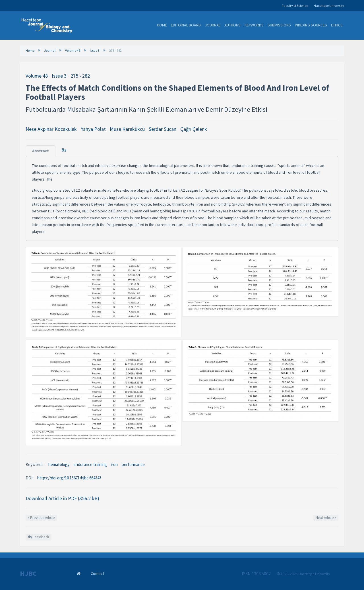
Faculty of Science (295, 6)
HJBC (28, 574)
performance (133, 464)
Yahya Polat (93, 129)
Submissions (279, 25)
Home (162, 25)
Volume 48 (73, 50)
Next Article (326, 518)
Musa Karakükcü (127, 129)
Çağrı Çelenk (194, 129)
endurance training (90, 464)
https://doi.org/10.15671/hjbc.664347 (69, 478)
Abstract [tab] (41, 151)
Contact (97, 574)
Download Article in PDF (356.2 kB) (62, 498)
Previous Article (41, 518)
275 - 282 (115, 50)
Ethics (337, 25)
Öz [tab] (64, 150)
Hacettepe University (329, 6)
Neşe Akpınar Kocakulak (51, 129)
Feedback (39, 537)
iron (114, 464)
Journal (213, 25)
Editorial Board (186, 25)
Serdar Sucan (163, 129)
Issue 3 (95, 50)
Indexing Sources (311, 25)
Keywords (254, 25)
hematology (59, 464)
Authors (232, 25)
